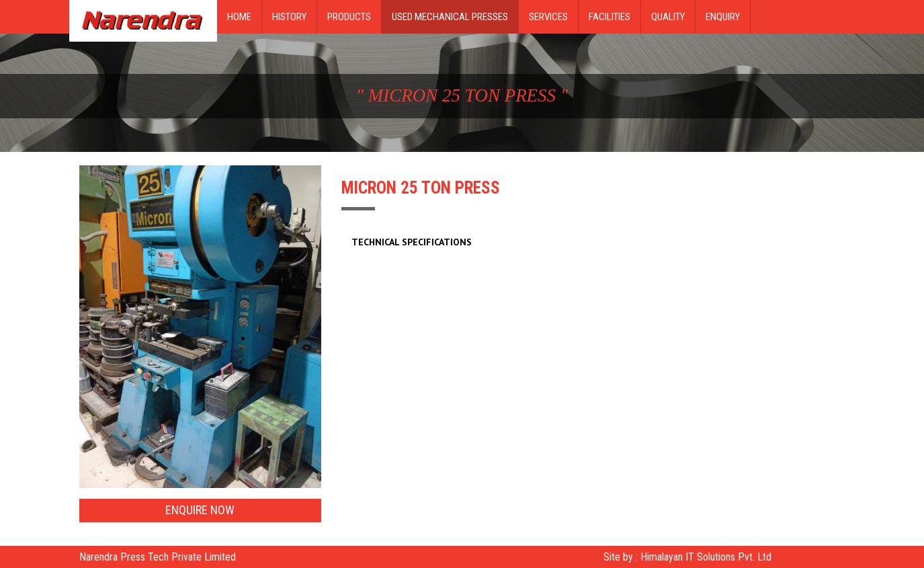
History (289, 17)
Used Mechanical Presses (450, 17)
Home (239, 17)
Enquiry (723, 17)
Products (349, 17)
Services (548, 17)
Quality (668, 17)
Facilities (610, 17)
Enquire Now (200, 510)
